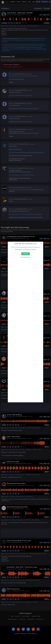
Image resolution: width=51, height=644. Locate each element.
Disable (25, 254)
